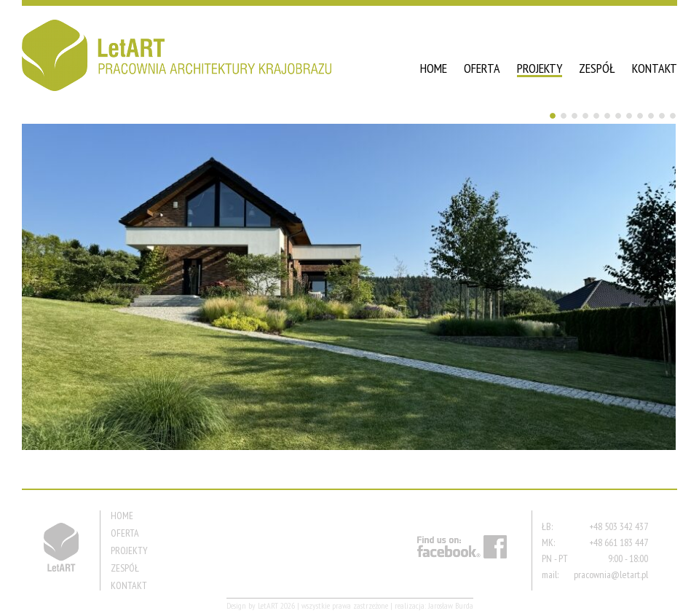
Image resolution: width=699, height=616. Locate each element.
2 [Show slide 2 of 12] (564, 116)
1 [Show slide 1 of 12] (553, 116)
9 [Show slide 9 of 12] (640, 116)
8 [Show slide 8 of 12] (629, 116)
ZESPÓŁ (597, 68)
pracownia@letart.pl (611, 574)
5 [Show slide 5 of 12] (596, 116)
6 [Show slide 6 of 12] (607, 116)
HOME (434, 68)
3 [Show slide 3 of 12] (574, 116)
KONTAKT (655, 68)
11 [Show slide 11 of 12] (662, 116)
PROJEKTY (540, 68)
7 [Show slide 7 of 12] (618, 116)
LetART (268, 605)
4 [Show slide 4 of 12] (585, 116)
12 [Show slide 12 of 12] (673, 116)
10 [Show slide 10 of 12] (651, 116)
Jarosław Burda (451, 605)
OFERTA (482, 68)
